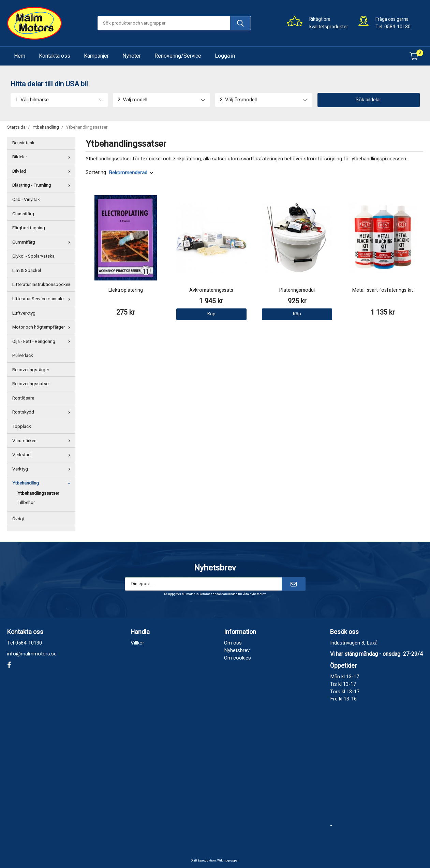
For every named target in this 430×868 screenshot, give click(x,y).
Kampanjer (96, 56)
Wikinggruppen (228, 861)
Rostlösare (23, 398)
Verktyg (43, 469)
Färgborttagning (29, 228)
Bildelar (43, 157)
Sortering (96, 172)
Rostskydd (43, 412)
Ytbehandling (43, 483)
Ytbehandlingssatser (38, 493)
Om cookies (238, 658)
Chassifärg (23, 214)
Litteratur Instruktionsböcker (43, 285)
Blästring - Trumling (43, 185)
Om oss (233, 643)
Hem (20, 56)
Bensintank (23, 143)
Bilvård (43, 171)
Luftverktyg (24, 313)
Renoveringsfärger (31, 370)
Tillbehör (26, 503)
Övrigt (18, 519)
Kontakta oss (55, 56)
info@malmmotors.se (32, 654)
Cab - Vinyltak (26, 200)
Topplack (22, 426)
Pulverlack (23, 356)
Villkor (137, 643)
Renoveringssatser (31, 384)
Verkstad (43, 455)
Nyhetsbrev (237, 650)
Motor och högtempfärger (43, 327)
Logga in (225, 56)
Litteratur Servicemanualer (43, 299)
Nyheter (132, 56)
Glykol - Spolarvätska (33, 256)
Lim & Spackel (27, 271)
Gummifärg (43, 242)
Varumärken (43, 441)
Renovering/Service (178, 56)
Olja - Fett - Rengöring (43, 342)
